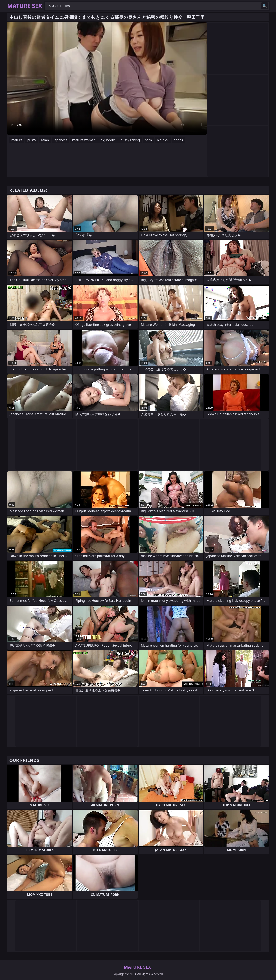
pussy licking (130, 140)
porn (148, 140)
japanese (61, 140)
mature (17, 140)
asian (45, 140)
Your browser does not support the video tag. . (107, 78)
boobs (178, 140)
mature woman (84, 140)
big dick (163, 140)
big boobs (108, 140)
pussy (31, 140)
